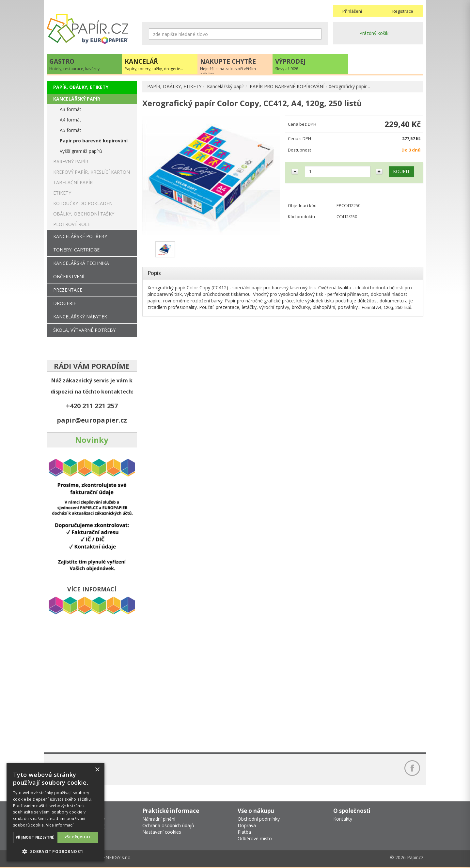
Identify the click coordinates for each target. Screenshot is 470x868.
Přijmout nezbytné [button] (35, 837)
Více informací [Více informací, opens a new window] (60, 825)
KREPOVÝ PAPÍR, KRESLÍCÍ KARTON (92, 172)
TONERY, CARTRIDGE (76, 250)
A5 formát (70, 130)
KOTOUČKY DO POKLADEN (83, 203)
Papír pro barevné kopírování (94, 141)
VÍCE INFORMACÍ (92, 589)
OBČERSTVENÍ (69, 276)
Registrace (403, 11)
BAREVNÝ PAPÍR (71, 161)
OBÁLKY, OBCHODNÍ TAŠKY (84, 214)
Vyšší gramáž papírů (81, 151)
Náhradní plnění (159, 819)
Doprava (247, 825)
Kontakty (343, 819)
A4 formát (70, 120)
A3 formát (70, 109)
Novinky (92, 440)
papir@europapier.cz (92, 420)
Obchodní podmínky (259, 819)
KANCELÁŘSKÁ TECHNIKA (81, 263)
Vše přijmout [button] (78, 837)
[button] (55, 851)
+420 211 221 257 (92, 406)
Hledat (317, 34)
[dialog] (55, 812)
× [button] (97, 770)
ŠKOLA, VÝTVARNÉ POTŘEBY (84, 330)
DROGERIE (65, 303)
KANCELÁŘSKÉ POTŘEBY (80, 236)
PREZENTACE (68, 290)
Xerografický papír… (349, 86)
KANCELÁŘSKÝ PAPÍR (77, 99)
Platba (244, 832)
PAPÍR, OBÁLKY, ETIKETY (174, 86)
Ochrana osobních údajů (168, 825)
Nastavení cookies (162, 832)
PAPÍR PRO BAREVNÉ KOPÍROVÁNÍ (287, 86)
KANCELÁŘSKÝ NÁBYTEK (80, 317)
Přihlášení (352, 11)
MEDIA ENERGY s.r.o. (109, 857)
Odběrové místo (255, 838)
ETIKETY (62, 193)
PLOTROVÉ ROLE (72, 224)
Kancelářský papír (226, 86)
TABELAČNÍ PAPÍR (73, 182)
